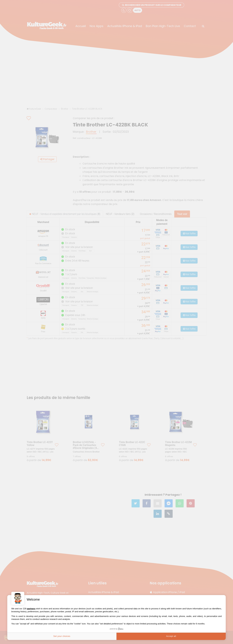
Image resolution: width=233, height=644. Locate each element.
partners (31, 609)
